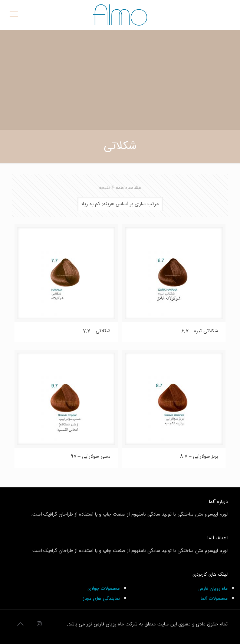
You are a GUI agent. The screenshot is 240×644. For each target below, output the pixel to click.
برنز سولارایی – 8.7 (199, 457)
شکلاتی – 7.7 (97, 331)
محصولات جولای (104, 589)
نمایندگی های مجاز (101, 599)
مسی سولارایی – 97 (91, 457)
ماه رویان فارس (213, 589)
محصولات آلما (214, 599)
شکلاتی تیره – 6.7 (200, 331)
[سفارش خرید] (120, 204)
